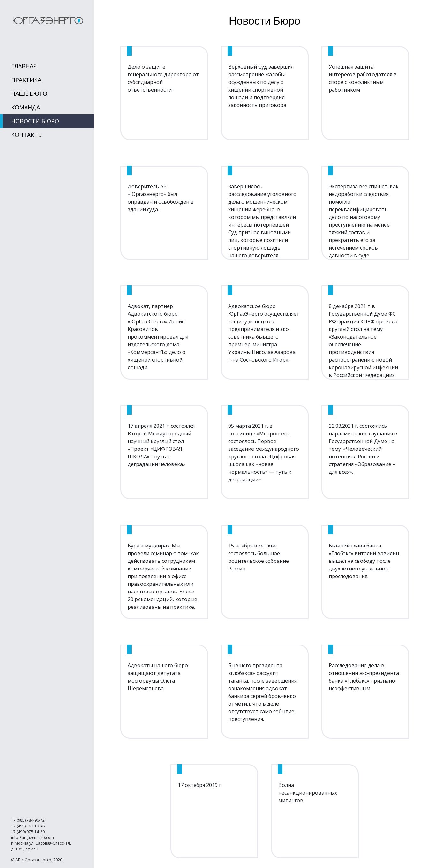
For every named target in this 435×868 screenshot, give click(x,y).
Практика (26, 80)
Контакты (27, 135)
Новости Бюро (35, 121)
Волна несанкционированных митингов (308, 793)
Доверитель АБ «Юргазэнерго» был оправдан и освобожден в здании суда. (161, 198)
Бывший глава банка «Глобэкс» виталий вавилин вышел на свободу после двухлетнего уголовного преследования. (364, 561)
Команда (26, 107)
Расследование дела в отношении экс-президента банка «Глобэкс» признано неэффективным (364, 677)
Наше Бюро (29, 94)
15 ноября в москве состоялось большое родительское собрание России (259, 557)
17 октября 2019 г (199, 785)
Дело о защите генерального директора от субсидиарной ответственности (163, 78)
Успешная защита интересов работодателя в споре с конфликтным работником (363, 78)
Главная (24, 66)
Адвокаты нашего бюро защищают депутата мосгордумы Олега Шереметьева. (158, 677)
